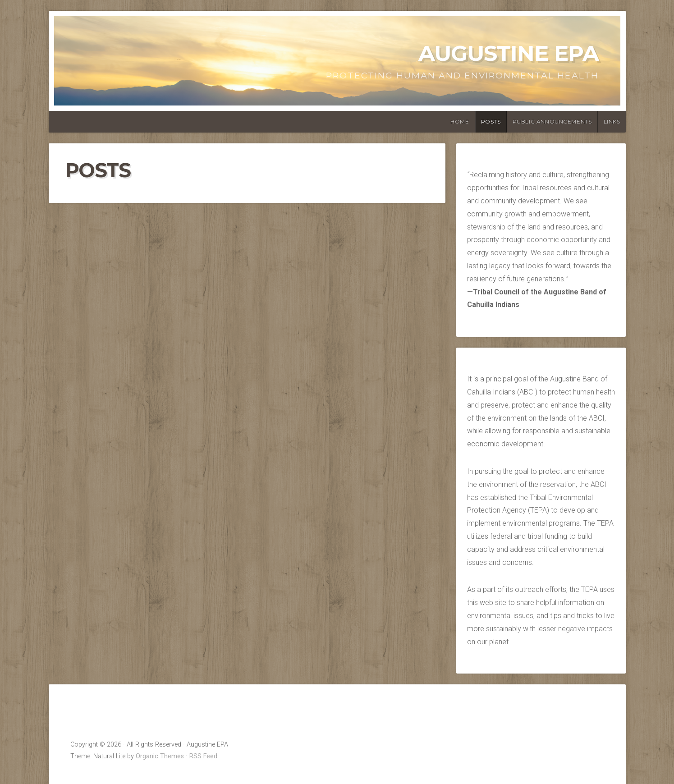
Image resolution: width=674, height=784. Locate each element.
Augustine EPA (509, 53)
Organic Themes (160, 756)
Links (612, 121)
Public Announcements (552, 121)
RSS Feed (203, 756)
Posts (491, 121)
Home (460, 121)
